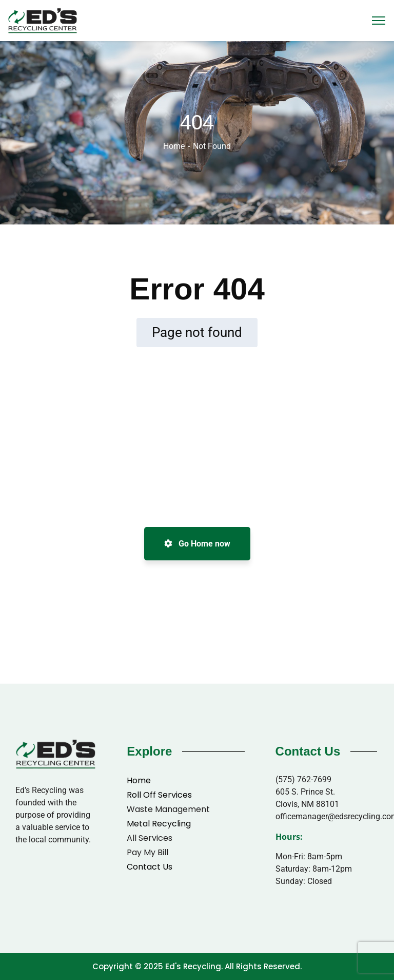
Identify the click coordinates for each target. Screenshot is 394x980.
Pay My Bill (147, 852)
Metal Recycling (159, 824)
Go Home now (197, 544)
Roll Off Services (159, 795)
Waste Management (168, 809)
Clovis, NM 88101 (307, 804)
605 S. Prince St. (305, 792)
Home (174, 146)
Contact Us (150, 867)
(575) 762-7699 (303, 779)
